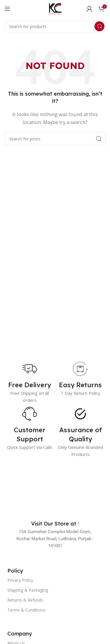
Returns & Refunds (25, 600)
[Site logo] (55, 8)
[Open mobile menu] (7, 9)
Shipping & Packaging (28, 590)
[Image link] (55, 489)
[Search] (55, 26)
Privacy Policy (20, 580)
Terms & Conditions (26, 610)
